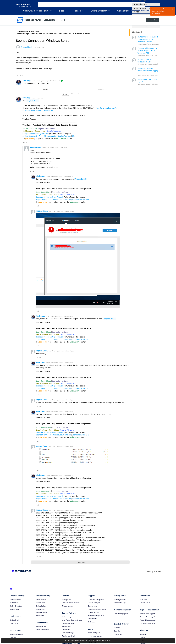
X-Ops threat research (95, 636)
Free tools (13, 637)
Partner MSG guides (69, 623)
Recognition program (121, 614)
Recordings (118, 634)
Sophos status (93, 619)
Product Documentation (48, 136)
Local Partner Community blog (72, 620)
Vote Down (26, 143)
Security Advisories (54, 131)
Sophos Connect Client (144, 8)
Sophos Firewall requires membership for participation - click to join (88, 641)
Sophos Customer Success (97, 609)
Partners (77, 11)
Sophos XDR (14, 603)
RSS (146, 26)
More (62, 20)
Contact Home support (148, 617)
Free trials (143, 600)
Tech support (92, 622)
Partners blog (66, 617)
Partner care (66, 630)
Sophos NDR (40, 616)
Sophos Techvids (65, 136)
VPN (138, 12)
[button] (141, 5)
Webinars (117, 628)
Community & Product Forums (36, 11)
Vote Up (23, 143)
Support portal (93, 606)
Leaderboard (118, 617)
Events (142, 637)
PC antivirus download (147, 623)
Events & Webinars (99, 11)
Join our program (68, 606)
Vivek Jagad (27, 81)
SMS (74, 136)
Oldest (65, 94)
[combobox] (88, 5)
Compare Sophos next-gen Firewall (36, 134)
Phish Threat (14, 623)
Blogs (62, 11)
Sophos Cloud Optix (42, 630)
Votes (73, 94)
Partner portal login (68, 633)
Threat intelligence (94, 633)
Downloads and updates (96, 600)
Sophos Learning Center (96, 616)
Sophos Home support (147, 614)
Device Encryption (16, 606)
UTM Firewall (40, 609)
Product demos (145, 603)
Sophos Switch (41, 606)
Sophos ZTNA (40, 603)
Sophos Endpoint (15, 600)
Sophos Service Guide (46, 129)
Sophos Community (30, 136)
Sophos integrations (16, 634)
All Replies (44, 90)
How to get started (120, 600)
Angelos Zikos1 (27, 47)
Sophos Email (14, 620)
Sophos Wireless (41, 612)
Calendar (117, 631)
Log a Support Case (30, 129)
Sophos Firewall (142, 5)
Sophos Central (41, 626)
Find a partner (67, 600)
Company (143, 634)
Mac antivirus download (148, 620)
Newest (80, 94)
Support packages (94, 603)
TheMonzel (53, 81)
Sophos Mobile (15, 609)
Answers (101, 90)
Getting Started (124, 11)
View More (81, 562)
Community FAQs (120, 603)
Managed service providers (71, 603)
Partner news (66, 626)
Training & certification (69, 636)
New (155, 20)
